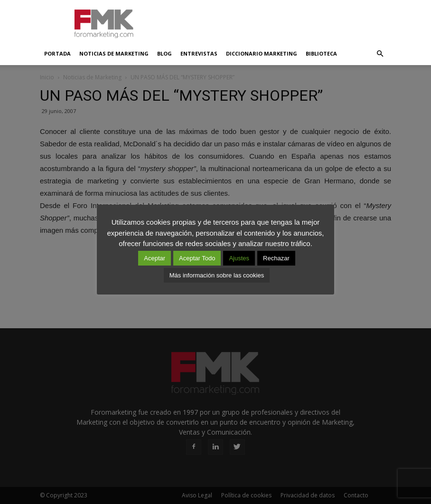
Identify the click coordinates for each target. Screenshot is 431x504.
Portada (57, 53)
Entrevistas (199, 53)
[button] (380, 54)
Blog (164, 53)
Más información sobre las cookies (217, 275)
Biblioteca (321, 53)
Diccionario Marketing (262, 53)
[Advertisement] (280, 21)
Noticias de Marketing (114, 53)
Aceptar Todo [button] (197, 258)
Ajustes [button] (239, 258)
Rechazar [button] (276, 258)
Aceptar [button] (155, 258)
